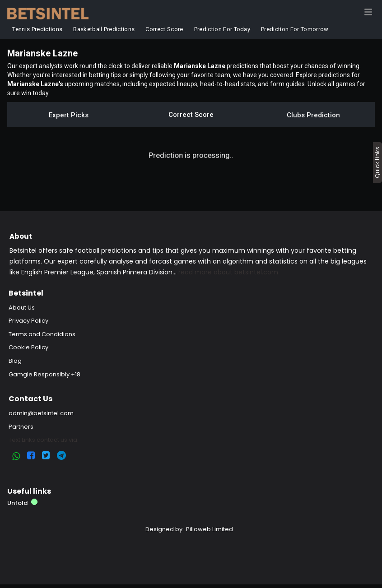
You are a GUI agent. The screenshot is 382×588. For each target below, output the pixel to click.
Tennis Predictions (38, 29)
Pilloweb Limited (210, 529)
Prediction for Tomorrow (295, 29)
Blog (15, 361)
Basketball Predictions (104, 29)
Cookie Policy (28, 347)
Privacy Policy (28, 321)
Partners (21, 427)
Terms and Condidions (42, 334)
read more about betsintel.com (228, 272)
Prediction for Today (222, 29)
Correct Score (165, 29)
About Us (22, 308)
